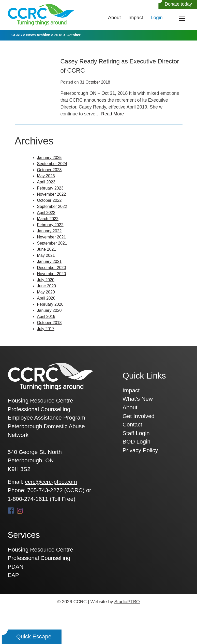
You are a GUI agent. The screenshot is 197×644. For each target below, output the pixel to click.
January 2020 (49, 310)
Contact (132, 425)
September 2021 (52, 243)
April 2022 (46, 213)
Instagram (20, 511)
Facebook (11, 511)
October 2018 (49, 323)
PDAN (16, 567)
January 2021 (49, 261)
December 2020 (52, 268)
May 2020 (46, 292)
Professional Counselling (39, 558)
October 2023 (49, 170)
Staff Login (136, 433)
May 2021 (46, 255)
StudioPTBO (127, 602)
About (114, 17)
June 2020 (47, 286)
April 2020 (46, 298)
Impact (136, 17)
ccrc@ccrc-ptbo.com (51, 482)
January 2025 (49, 158)
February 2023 (50, 188)
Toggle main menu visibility (182, 17)
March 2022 (48, 219)
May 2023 (46, 176)
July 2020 (46, 280)
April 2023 (46, 182)
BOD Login (137, 442)
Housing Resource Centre (40, 550)
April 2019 (46, 317)
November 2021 (52, 237)
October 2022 (49, 200)
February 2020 (50, 304)
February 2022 (50, 225)
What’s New (138, 399)
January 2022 (49, 231)
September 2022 (52, 206)
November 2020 (52, 274)
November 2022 (52, 194)
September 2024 (52, 164)
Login (157, 17)
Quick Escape (34, 636)
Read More (112, 114)
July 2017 (46, 329)
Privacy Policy (140, 450)
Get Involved (139, 416)
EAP (13, 575)
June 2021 (47, 249)
